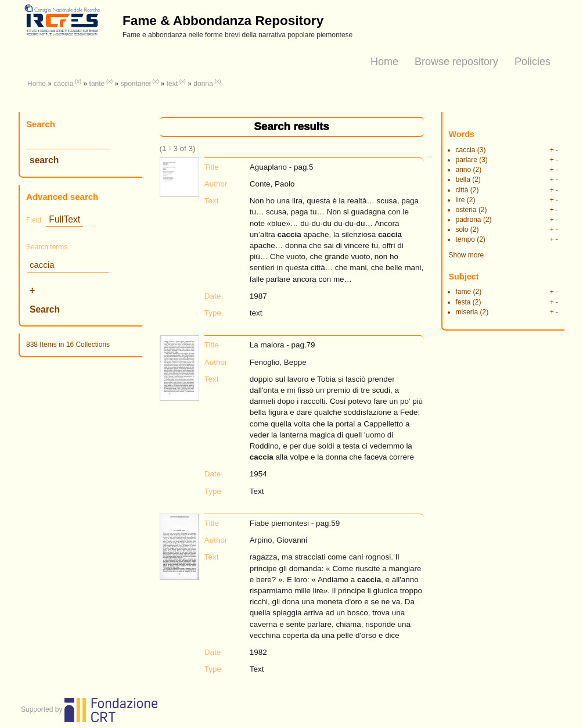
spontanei (135, 84)
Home (384, 62)
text (172, 84)
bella (463, 180)
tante (97, 84)
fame (464, 292)
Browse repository (456, 62)
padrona (469, 220)
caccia (63, 84)
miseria (467, 312)
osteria (466, 210)
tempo (465, 239)
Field (34, 220)
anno (464, 170)
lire (460, 200)
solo (462, 229)
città (462, 190)
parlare (467, 160)
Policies (532, 62)
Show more (467, 255)
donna (203, 84)
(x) (78, 81)
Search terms (47, 247)
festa (463, 302)
